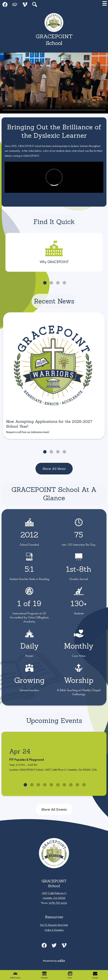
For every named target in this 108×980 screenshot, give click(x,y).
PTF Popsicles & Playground (27, 760)
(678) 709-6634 (58, 903)
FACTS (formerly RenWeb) (54, 925)
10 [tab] (83, 785)
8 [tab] (70, 785)
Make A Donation (54, 930)
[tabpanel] (54, 252)
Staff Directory (15, 975)
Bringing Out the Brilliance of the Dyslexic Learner (54, 131)
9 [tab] (77, 785)
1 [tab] (44, 283)
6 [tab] (57, 785)
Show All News (54, 469)
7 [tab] (64, 785)
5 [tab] (51, 785)
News (70, 975)
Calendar (44, 975)
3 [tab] (57, 283)
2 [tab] (51, 283)
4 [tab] (64, 283)
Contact (95, 975)
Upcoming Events (54, 721)
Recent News (54, 301)
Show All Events (54, 809)
